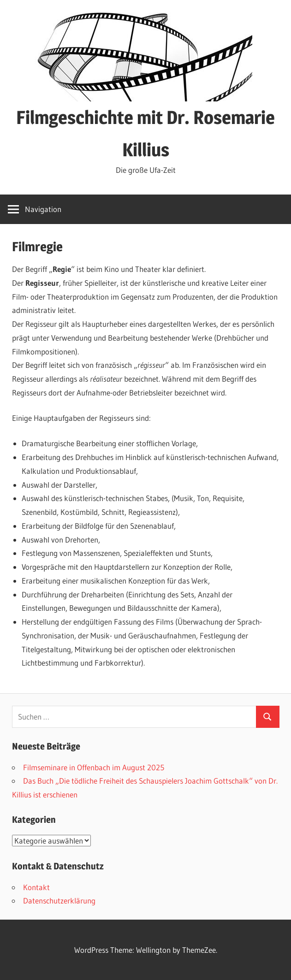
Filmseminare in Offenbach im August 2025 (94, 767)
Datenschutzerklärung (59, 900)
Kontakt (36, 887)
